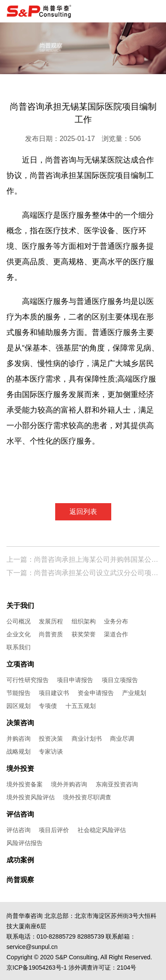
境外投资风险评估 (31, 797)
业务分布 (116, 621)
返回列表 (83, 512)
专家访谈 (51, 751)
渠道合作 (116, 634)
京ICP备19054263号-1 (37, 967)
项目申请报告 (75, 680)
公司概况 (19, 621)
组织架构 (84, 621)
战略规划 (19, 751)
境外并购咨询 (69, 784)
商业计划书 (87, 739)
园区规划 (19, 706)
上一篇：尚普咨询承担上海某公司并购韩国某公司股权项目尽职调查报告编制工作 (83, 559)
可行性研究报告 (28, 680)
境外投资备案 (25, 784)
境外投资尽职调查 (87, 797)
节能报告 (19, 693)
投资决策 (51, 739)
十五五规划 (81, 706)
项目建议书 (54, 693)
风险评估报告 (25, 843)
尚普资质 (51, 634)
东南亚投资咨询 (117, 784)
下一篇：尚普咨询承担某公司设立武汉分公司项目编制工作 (83, 573)
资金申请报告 (96, 693)
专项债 (48, 706)
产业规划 (134, 693)
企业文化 (19, 634)
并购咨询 (19, 739)
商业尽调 (122, 739)
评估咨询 (19, 830)
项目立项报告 (120, 680)
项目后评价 (54, 830)
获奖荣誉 (84, 634)
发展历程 (51, 621)
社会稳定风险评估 (102, 830)
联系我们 (19, 647)
